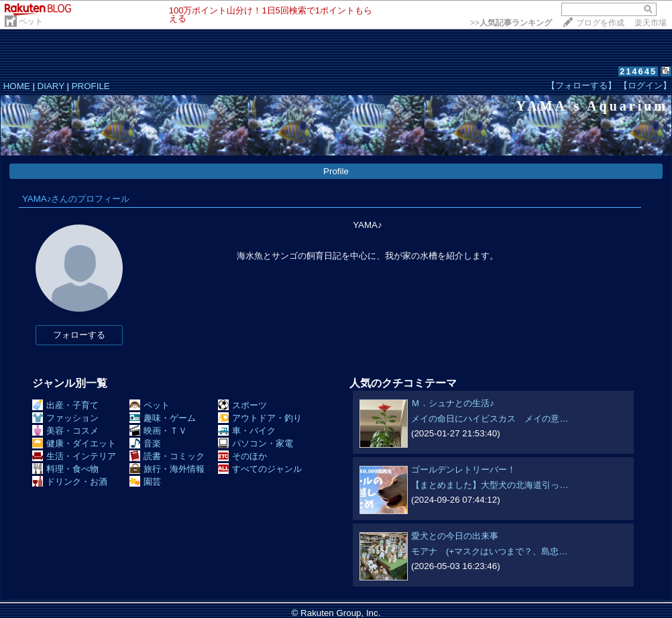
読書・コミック (167, 456)
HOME (17, 86)
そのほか (242, 456)
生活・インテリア (74, 456)
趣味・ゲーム (163, 418)
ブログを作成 (600, 23)
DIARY (51, 86)
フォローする (79, 335)
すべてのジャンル (260, 469)
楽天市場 (651, 23)
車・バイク (247, 431)
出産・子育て (65, 405)
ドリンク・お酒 (70, 482)
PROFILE (91, 86)
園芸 (145, 482)
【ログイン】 (645, 85)
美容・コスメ (65, 431)
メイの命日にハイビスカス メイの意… (490, 419)
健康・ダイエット (74, 443)
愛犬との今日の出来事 (455, 536)
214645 (638, 71)
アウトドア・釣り (260, 418)
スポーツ (242, 405)
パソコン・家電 (256, 443)
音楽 (145, 443)
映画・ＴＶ (158, 431)
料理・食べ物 (65, 469)
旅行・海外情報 (167, 469)
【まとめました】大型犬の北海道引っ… (490, 485)
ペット (31, 21)
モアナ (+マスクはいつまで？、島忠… (490, 551)
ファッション (65, 418)
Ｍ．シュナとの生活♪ (453, 403)
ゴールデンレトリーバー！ (463, 470)
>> (511, 23)
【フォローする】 (581, 85)
